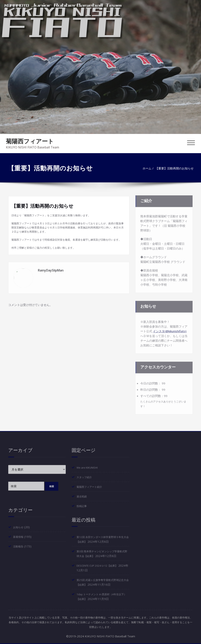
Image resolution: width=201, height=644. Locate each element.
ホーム (191, 168)
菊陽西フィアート (30, 141)
